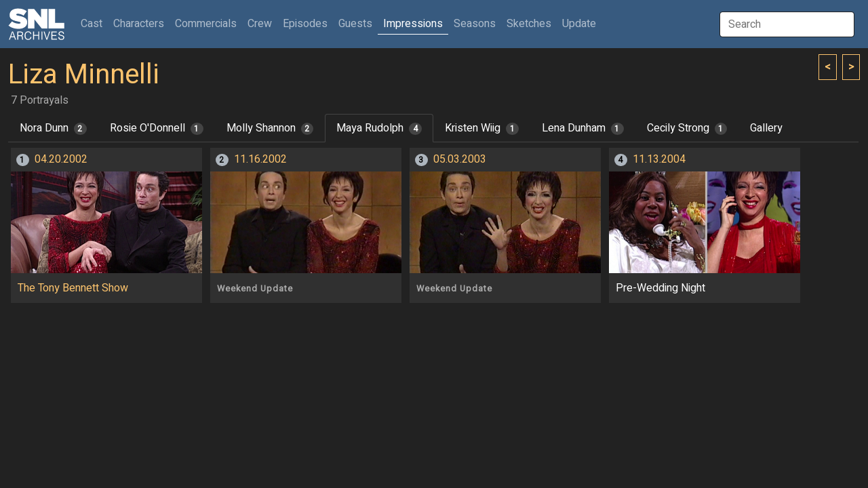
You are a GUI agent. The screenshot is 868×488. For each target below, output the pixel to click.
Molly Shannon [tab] (270, 128)
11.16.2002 (260, 159)
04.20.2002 (61, 159)
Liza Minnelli (84, 75)
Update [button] (579, 24)
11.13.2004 (659, 159)
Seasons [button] (475, 24)
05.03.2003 (460, 159)
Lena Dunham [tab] (583, 128)
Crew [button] (260, 24)
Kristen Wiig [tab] (482, 128)
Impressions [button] (413, 24)
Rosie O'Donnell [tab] (157, 128)
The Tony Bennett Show (73, 288)
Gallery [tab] (766, 128)
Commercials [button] (206, 24)
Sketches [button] (529, 24)
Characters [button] (139, 24)
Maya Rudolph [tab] (379, 128)
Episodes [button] (305, 24)
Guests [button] (355, 24)
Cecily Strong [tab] (687, 128)
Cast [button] (94, 23)
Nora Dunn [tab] (53, 128)
